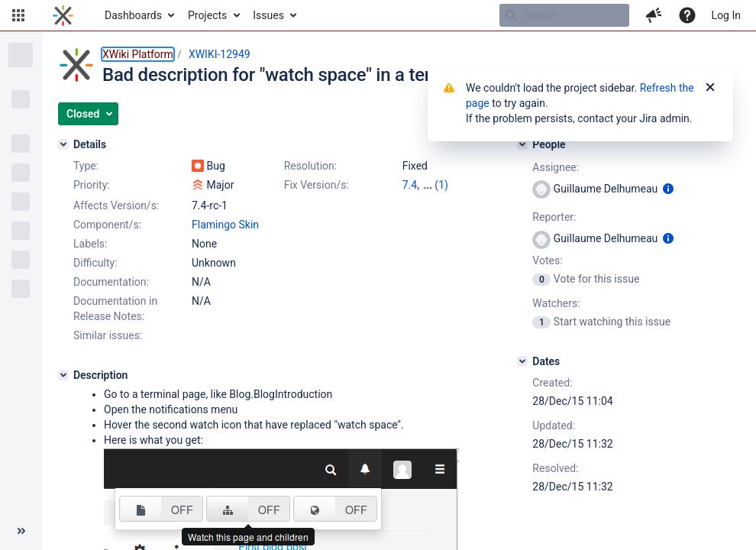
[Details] (63, 144)
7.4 (410, 185)
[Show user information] (668, 189)
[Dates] (522, 361)
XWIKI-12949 (220, 54)
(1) (441, 185)
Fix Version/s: (317, 185)
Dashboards (133, 15)
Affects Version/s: (116, 205)
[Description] (63, 375)
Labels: (90, 244)
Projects (207, 15)
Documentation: (111, 282)
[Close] (710, 88)
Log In (726, 15)
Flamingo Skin (225, 225)
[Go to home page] (63, 15)
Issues (268, 15)
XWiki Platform (138, 54)
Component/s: (107, 225)
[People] (522, 144)
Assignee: (556, 167)
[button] (18, 15)
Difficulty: (95, 263)
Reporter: (554, 217)
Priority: (92, 185)
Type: (86, 166)
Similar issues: (108, 335)
